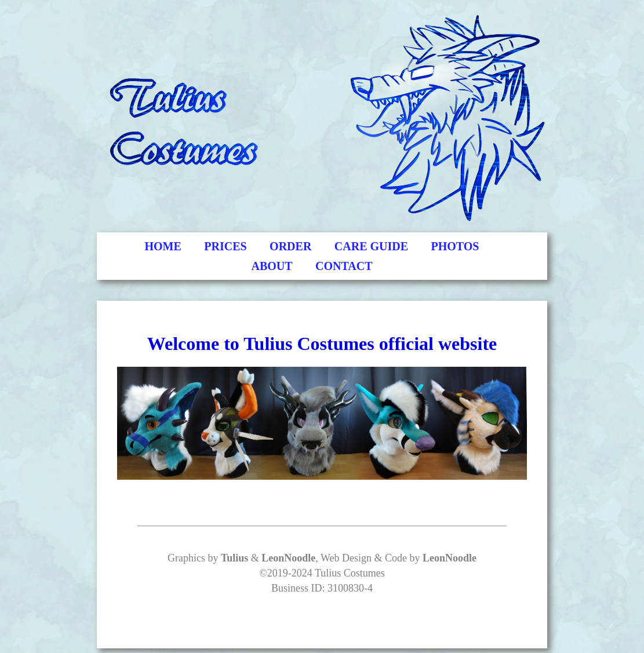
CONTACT (344, 266)
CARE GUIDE (371, 246)
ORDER (290, 246)
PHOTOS (455, 246)
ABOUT (272, 266)
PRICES (225, 246)
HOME (163, 246)
